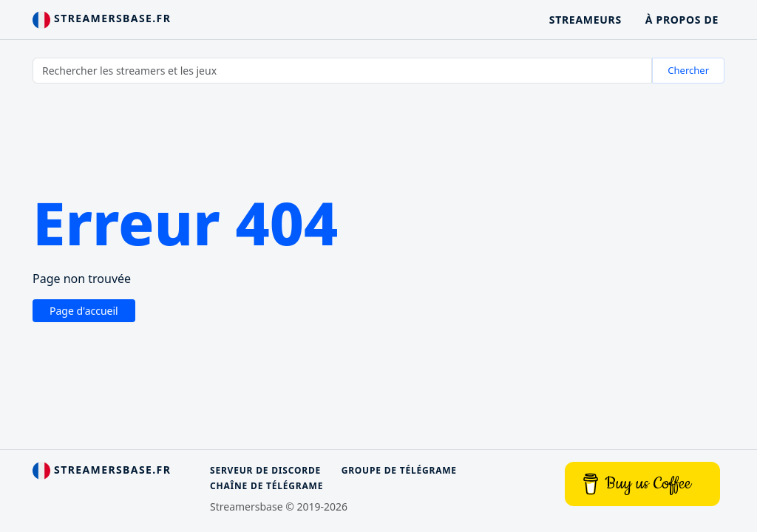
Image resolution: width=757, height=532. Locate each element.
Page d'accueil (84, 311)
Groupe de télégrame (399, 470)
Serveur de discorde (265, 470)
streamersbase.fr (102, 20)
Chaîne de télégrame (267, 486)
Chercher (688, 70)
